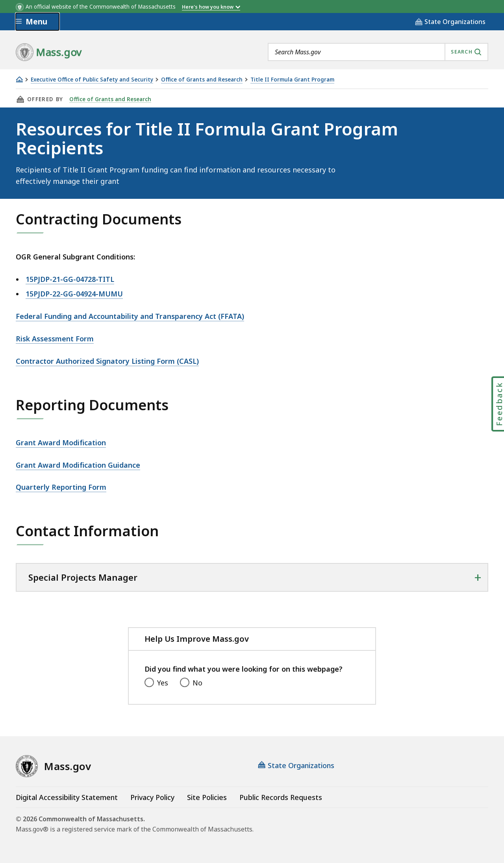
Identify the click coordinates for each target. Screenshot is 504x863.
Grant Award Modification (61, 443)
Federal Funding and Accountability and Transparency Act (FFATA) (130, 316)
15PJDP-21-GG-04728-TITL (70, 279)
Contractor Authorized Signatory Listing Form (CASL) (107, 361)
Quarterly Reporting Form (61, 487)
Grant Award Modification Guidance (78, 465)
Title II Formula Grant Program (292, 80)
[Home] (19, 79)
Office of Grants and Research (202, 80)
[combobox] (378, 52)
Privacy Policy (152, 797)
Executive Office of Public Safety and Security (92, 80)
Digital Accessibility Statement (67, 797)
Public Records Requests (281, 797)
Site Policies (207, 797)
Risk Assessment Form (55, 339)
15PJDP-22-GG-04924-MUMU (74, 294)
